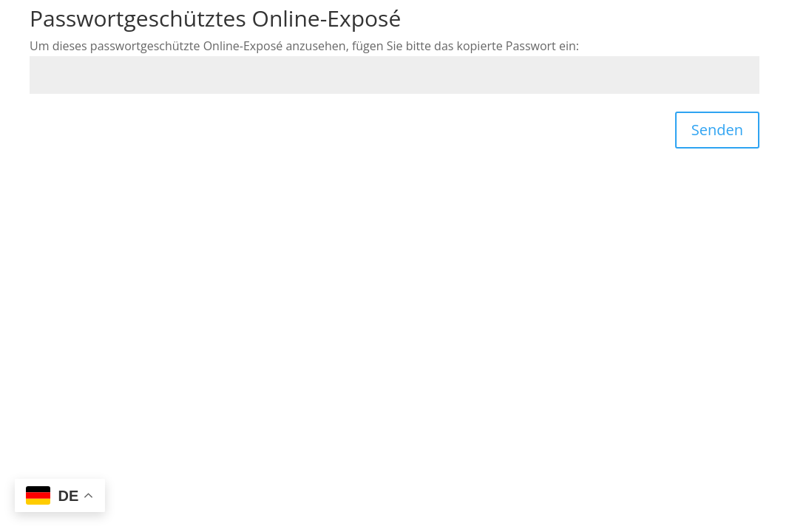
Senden (717, 130)
